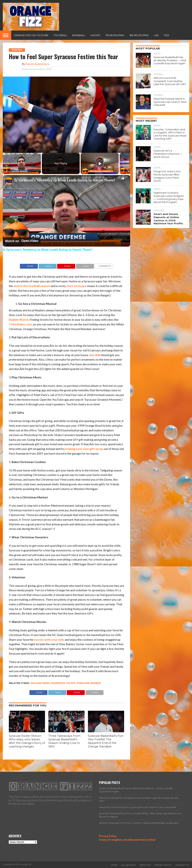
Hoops (95, 35)
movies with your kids (49, 639)
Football (60, 35)
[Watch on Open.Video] (22, 241)
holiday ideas (40, 683)
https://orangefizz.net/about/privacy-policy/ (127, 840)
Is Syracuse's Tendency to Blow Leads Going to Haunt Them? (65, 180)
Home (114, 865)
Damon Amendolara (37, 64)
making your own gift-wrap (84, 449)
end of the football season (32, 286)
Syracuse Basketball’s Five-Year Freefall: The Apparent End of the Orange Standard (106, 741)
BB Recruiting (139, 35)
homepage (58, 683)
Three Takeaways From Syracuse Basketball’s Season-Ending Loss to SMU (64, 741)
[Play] (100, 163)
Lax (156, 35)
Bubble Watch (19, 320)
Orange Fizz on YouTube (31, 35)
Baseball (79, 35)
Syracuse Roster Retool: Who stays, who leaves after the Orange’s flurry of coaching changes (27, 741)
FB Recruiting (115, 35)
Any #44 (95, 355)
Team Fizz (145, 865)
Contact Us (182, 865)
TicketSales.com (20, 324)
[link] (9, 181)
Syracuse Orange (89, 683)
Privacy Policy (108, 836)
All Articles (128, 865)
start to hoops (76, 286)
